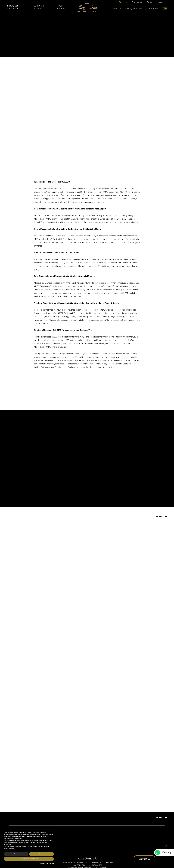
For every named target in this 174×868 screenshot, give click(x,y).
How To (117, 9)
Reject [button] (16, 854)
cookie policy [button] (18, 838)
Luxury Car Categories (13, 7)
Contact (160, 2)
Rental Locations (61, 7)
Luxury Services (134, 9)
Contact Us (152, 9)
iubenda (51, 864)
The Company (137, 2)
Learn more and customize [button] (29, 859)
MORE (159, 517)
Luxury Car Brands (39, 7)
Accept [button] (42, 854)
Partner (150, 2)
